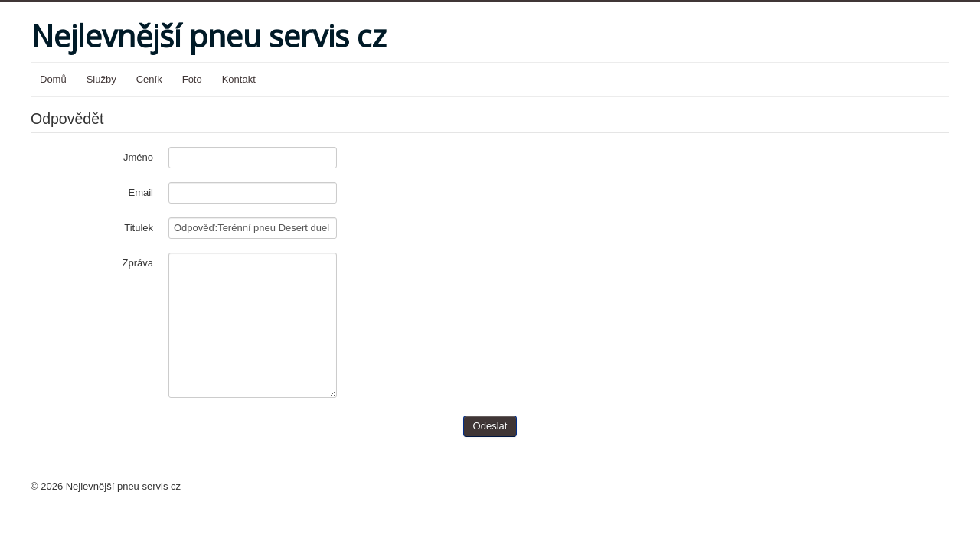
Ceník (149, 79)
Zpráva (138, 263)
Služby (101, 79)
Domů (53, 79)
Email (140, 192)
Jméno (138, 157)
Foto (192, 79)
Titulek (139, 228)
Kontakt (239, 79)
